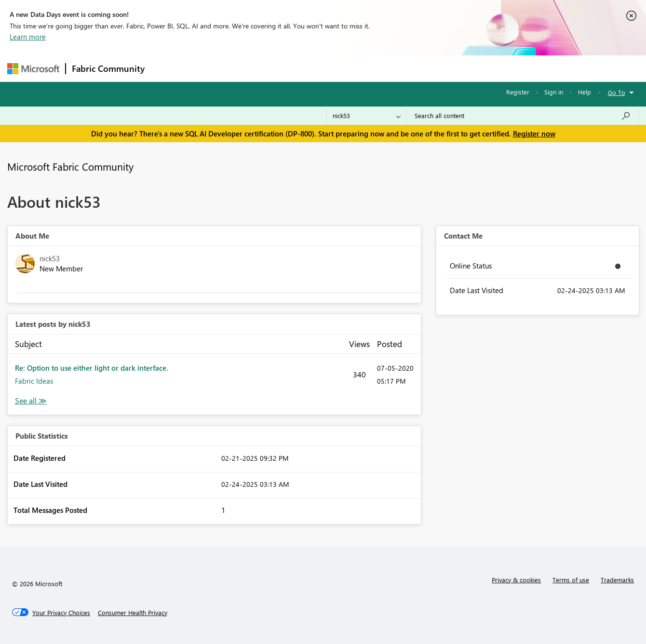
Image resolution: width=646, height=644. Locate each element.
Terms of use (571, 580)
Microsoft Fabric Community (70, 166)
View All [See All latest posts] (31, 401)
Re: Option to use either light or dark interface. (92, 368)
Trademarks (617, 580)
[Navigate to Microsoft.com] (33, 69)
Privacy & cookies (516, 580)
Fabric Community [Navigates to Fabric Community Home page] (108, 68)
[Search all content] (523, 116)
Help (585, 92)
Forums (167, 68)
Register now (534, 134)
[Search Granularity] (367, 116)
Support (412, 68)
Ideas (249, 68)
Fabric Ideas (34, 381)
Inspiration (209, 68)
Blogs (335, 68)
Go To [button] (617, 92)
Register (518, 92)
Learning (372, 68)
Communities (291, 68)
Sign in (554, 92)
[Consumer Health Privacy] (133, 613)
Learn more (28, 37)
